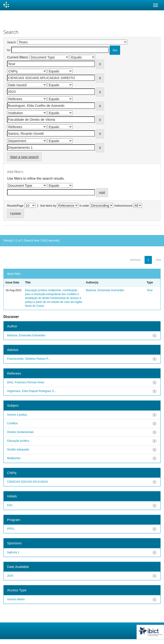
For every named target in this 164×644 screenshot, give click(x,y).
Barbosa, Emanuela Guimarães (105, 290)
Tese (150, 290)
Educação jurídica (18, 441)
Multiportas (14, 458)
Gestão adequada (18, 449)
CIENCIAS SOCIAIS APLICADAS (28, 482)
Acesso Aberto (16, 599)
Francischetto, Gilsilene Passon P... (29, 359)
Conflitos (12, 423)
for (9, 50)
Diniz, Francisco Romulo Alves (26, 382)
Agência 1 (13, 552)
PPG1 (11, 529)
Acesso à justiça (17, 415)
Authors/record (123, 206)
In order (84, 206)
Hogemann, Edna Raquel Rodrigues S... (32, 391)
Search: (12, 42)
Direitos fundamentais (20, 432)
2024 (10, 576)
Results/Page (15, 206)
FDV (10, 505)
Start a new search (24, 157)
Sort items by (48, 206)
